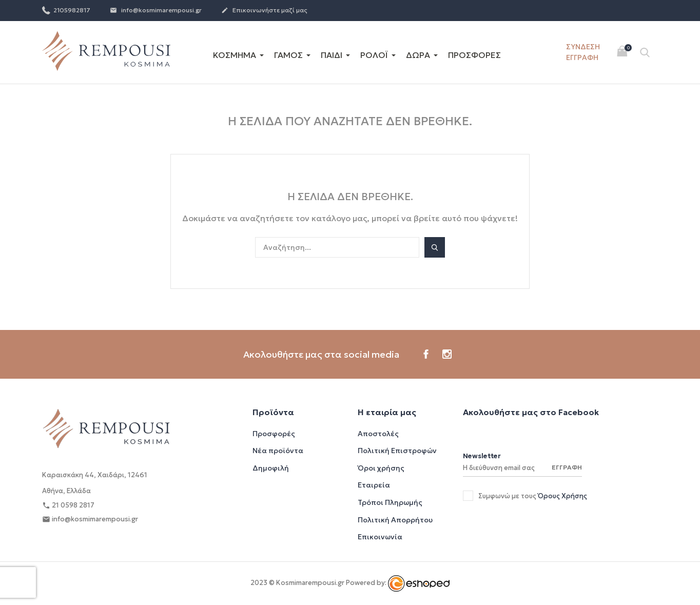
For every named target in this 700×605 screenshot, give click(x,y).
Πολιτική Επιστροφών (397, 451)
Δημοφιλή (271, 468)
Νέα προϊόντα (278, 451)
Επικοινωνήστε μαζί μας (264, 11)
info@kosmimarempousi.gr (156, 11)
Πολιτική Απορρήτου (395, 520)
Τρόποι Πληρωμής (390, 502)
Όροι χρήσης (381, 468)
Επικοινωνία (380, 537)
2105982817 (66, 10)
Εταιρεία (374, 485)
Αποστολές (378, 434)
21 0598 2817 (68, 506)
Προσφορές (274, 434)
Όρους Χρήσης (562, 496)
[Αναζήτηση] (337, 247)
